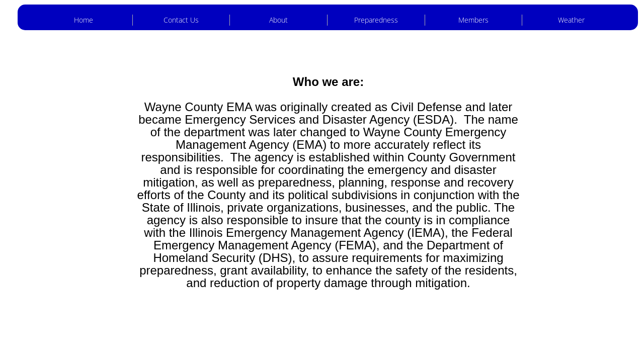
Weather (571, 20)
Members (473, 20)
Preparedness (376, 20)
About (278, 20)
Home (84, 20)
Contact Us (181, 20)
